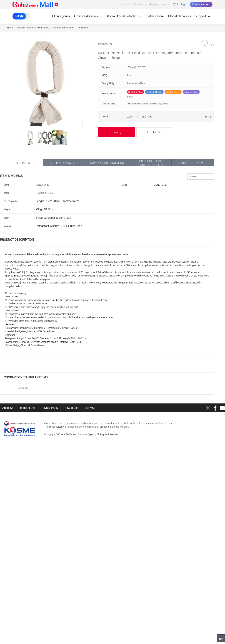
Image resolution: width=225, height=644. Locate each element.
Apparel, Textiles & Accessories (33, 28)
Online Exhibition (88, 16)
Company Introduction (107, 163)
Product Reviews (193, 163)
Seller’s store (155, 16)
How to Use (123, 4)
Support (203, 16)
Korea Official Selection (125, 16)
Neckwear (83, 28)
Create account (201, 4)
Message (154, 4)
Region (166, 4)
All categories (61, 16)
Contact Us (139, 4)
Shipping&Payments (64, 163)
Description (21, 163)
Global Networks (179, 16)
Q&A (176, 4)
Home (10, 28)
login (184, 4)
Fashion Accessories (63, 28)
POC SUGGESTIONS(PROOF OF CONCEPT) (150, 163)
